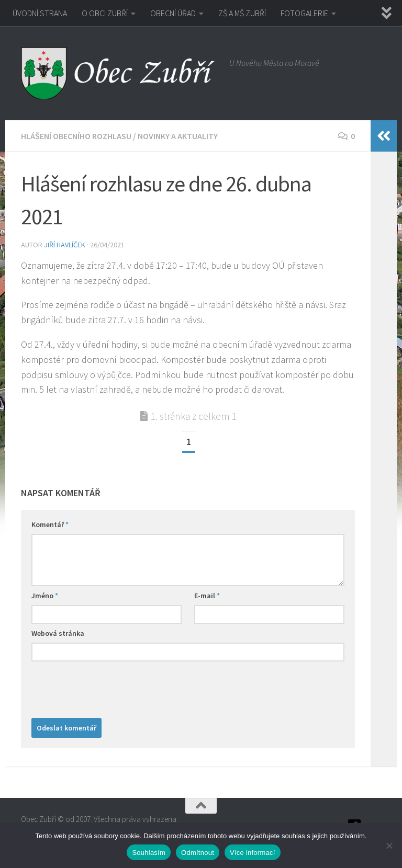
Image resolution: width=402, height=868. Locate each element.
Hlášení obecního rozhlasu (76, 136)
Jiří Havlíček (65, 245)
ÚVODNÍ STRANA (40, 13)
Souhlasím (149, 853)
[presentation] (111, 687)
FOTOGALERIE (304, 13)
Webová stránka (58, 633)
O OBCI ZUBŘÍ (105, 13)
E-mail (207, 596)
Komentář (50, 524)
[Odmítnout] (389, 846)
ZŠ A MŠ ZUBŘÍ (242, 13)
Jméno (45, 596)
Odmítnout (198, 853)
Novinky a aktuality (178, 136)
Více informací (253, 853)
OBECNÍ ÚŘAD (173, 13)
